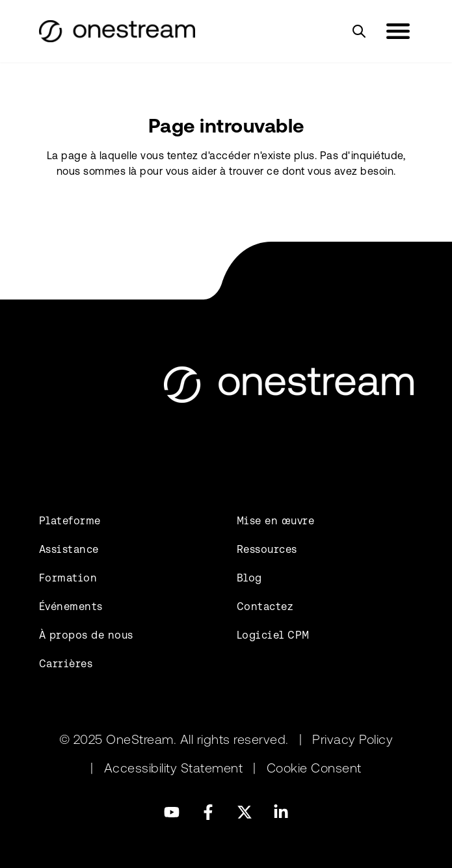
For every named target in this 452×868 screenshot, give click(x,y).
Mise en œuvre (276, 521)
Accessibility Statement (174, 768)
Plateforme (70, 521)
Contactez (265, 606)
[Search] (359, 31)
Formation (68, 578)
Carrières (66, 664)
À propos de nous (86, 635)
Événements (71, 606)
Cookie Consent (314, 768)
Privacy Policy (352, 739)
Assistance (69, 549)
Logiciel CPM (273, 635)
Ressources (267, 549)
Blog (249, 578)
